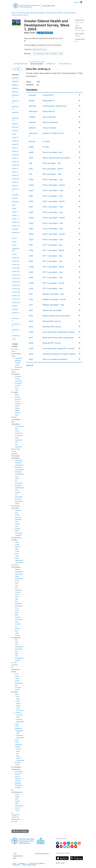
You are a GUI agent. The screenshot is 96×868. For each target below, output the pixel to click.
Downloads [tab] (51, 64)
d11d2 (31, 261)
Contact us (22, 863)
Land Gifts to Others (19, 703)
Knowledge (19, 772)
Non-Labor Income (18, 633)
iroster (14, 242)
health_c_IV (16, 226)
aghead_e (15, 92)
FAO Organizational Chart (18, 856)
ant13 (31, 316)
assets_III (15, 158)
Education (18, 376)
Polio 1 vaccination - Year (53, 207)
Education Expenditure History (19, 501)
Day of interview (49, 117)
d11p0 (31, 180)
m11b (31, 169)
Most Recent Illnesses (18, 397)
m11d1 (31, 250)
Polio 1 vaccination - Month (54, 201)
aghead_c (15, 85)
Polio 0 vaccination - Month (54, 185)
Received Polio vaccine (52, 327)
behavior (15, 185)
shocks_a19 (16, 271)
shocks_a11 (16, 265)
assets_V (15, 172)
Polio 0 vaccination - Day (53, 180)
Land (17, 542)
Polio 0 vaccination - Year (53, 190)
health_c (15, 212)
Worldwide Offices (42, 854)
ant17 (31, 338)
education (15, 195)
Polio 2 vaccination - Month (54, 218)
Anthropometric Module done (55, 106)
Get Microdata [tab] (65, 64)
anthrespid (33, 111)
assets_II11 (15, 155)
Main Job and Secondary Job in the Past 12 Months (19, 622)
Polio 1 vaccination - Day (53, 196)
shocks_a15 (16, 268)
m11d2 (31, 267)
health (14, 208)
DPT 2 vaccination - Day (52, 261)
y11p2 (31, 223)
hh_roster (15, 229)
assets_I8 (15, 137)
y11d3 (31, 288)
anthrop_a (15, 124)
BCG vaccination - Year (52, 174)
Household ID (48, 95)
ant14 (31, 321)
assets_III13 (16, 165)
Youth (14, 822)
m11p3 (31, 234)
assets (14, 134)
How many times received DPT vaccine (58, 348)
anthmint (32, 122)
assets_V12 (16, 179)
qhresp (32, 101)
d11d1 (31, 245)
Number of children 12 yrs (53, 133)
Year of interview (49, 128)
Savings (18, 529)
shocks (14, 254)
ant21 (31, 359)
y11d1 (31, 256)
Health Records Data (18, 413)
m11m (31, 299)
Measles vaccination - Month (54, 299)
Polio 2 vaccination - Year (53, 223)
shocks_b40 (16, 292)
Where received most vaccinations (56, 158)
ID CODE (46, 141)
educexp (15, 198)
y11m (31, 305)
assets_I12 (15, 141)
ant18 (31, 343)
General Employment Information (19, 572)
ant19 (31, 348)
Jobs (14, 863)
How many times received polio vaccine (59, 332)
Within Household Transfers (19, 533)
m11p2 (31, 218)
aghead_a (15, 78)
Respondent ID (49, 101)
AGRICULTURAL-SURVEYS (54, 13)
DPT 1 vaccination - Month (53, 250)
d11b (31, 163)
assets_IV (15, 168)
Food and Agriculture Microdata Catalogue (31, 13)
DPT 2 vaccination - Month (53, 267)
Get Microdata (45, 33)
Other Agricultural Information (19, 560)
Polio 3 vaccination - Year (53, 240)
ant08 (31, 147)
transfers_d (16, 336)
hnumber (32, 95)
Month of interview (50, 122)
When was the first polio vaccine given (58, 338)
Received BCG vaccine (52, 321)
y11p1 (31, 207)
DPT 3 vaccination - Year (53, 288)
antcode (32, 141)
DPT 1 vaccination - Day (52, 245)
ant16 (31, 332)
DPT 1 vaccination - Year (53, 256)
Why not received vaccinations (55, 359)
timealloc (15, 306)
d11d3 (31, 278)
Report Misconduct (29, 865)
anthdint (32, 117)
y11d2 (31, 272)
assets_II (15, 148)
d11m (31, 294)
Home (13, 13)
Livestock (18, 713)
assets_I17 (15, 144)
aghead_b (15, 81)
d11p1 (31, 196)
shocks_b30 (16, 282)
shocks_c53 (16, 302)
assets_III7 (15, 161)
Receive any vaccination (52, 310)
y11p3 (31, 240)
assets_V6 (15, 175)
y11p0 (31, 190)
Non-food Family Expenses (16, 451)
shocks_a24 (16, 275)
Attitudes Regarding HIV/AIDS (19, 785)
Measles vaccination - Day (53, 294)
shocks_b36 (16, 289)
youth (14, 339)
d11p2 (31, 212)
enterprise (15, 202)
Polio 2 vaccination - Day (53, 212)
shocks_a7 (16, 261)
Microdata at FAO (49, 6)
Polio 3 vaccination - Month (54, 234)
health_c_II (15, 219)
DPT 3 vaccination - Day (52, 278)
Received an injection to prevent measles (59, 354)
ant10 (31, 158)
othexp (14, 245)
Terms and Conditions (37, 863)
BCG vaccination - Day (52, 163)
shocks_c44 (16, 295)
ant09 (31, 152)
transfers (15, 309)
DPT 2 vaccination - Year (53, 272)
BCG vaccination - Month (53, 169)
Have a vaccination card (52, 152)
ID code (46, 147)
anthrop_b (15, 127)
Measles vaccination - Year (53, 305)
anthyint (32, 128)
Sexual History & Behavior (18, 778)
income (14, 238)
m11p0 (31, 185)
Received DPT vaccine (52, 343)
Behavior (18, 774)
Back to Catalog (20, 831)
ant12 (31, 310)
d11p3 (31, 229)
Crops (17, 544)
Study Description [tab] (20, 64)
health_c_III (16, 222)
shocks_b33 (16, 285)
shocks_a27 (16, 278)
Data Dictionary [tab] (37, 64)
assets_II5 (15, 151)
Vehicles (18, 747)
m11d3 (31, 283)
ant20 (31, 354)
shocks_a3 (16, 258)
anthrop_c (15, 130)
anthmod (32, 106)
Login (76, 2)
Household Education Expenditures (19, 463)
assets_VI (15, 182)
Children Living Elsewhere (19, 365)
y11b (31, 174)
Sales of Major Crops (18, 549)
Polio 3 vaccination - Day (53, 229)
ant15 (31, 327)
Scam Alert (16, 865)
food (14, 205)
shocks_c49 (16, 299)
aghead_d (15, 88)
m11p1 (31, 201)
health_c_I (15, 215)
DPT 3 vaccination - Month (53, 283)
